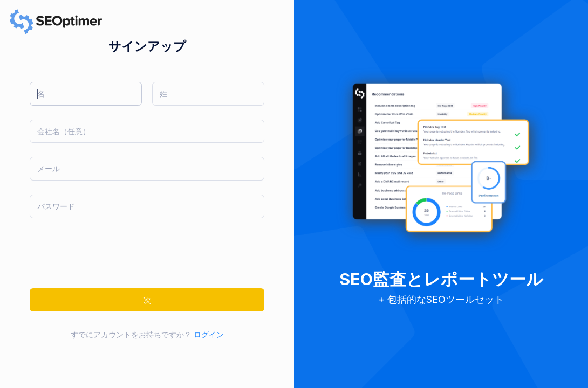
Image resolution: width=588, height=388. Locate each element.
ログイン (209, 334)
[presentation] (112, 253)
